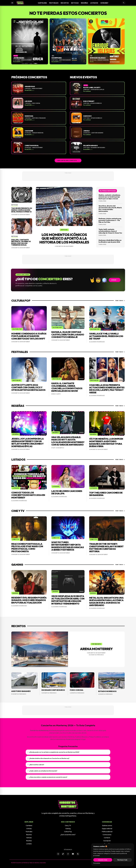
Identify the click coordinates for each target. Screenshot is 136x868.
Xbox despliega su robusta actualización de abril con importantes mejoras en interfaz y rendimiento (68, 600)
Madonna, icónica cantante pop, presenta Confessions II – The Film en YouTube (110, 220)
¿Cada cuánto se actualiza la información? (42, 771)
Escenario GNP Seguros (53, 690)
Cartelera (42, 3)
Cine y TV (68, 825)
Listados (94, 3)
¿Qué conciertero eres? (68, 835)
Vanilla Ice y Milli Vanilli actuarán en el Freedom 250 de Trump (106, 336)
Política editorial (107, 832)
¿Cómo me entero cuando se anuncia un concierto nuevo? (47, 777)
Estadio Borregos (107, 691)
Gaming (68, 829)
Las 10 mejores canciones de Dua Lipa (67, 492)
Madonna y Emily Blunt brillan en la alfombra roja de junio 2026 (110, 241)
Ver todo (120, 301)
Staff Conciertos (58, 448)
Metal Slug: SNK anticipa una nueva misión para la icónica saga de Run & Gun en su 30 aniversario (106, 601)
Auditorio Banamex (21, 691)
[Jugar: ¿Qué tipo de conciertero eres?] (68, 280)
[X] (78, 854)
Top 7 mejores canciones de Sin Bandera (106, 494)
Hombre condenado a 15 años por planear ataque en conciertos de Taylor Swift (29, 336)
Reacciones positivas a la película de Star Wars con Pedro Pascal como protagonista (27, 548)
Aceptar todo (103, 860)
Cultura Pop (68, 832)
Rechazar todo (122, 860)
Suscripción (107, 841)
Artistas (29, 829)
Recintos (65, 3)
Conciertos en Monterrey (21, 215)
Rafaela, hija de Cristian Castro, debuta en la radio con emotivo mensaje (68, 335)
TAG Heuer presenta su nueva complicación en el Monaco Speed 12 (22, 210)
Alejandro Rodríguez (97, 342)
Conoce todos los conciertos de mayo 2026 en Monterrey (28, 495)
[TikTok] (63, 854)
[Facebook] (68, 854)
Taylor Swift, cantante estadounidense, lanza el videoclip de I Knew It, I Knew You (110, 231)
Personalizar (97, 863)
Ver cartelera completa (68, 160)
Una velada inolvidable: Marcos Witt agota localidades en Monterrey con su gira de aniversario (68, 441)
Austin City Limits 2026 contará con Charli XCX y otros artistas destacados (28, 387)
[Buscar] (124, 3)
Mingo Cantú (56, 394)
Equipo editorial (107, 829)
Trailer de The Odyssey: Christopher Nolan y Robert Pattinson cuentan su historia (106, 548)
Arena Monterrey (96, 649)
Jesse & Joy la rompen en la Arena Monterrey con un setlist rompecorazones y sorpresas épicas (27, 442)
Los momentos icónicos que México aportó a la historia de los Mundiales (64, 238)
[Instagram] (58, 854)
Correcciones (107, 835)
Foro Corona (77, 690)
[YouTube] (73, 854)
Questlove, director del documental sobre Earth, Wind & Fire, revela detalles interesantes (110, 209)
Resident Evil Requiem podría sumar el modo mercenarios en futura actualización (29, 600)
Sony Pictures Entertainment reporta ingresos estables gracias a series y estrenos (68, 546)
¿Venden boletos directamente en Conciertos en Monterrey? (48, 758)
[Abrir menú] (12, 3)
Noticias (75, 3)
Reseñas (84, 3)
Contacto (107, 838)
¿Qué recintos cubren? (36, 765)
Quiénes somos (107, 825)
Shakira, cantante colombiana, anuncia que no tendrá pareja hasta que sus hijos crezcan (110, 197)
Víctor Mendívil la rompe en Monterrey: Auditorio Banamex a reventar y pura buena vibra (106, 443)
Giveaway (104, 3)
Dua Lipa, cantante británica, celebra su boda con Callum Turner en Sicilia (21, 242)
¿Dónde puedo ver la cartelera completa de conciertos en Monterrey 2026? (54, 752)
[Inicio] (20, 3)
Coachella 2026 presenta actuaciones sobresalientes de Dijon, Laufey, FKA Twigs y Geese (107, 389)
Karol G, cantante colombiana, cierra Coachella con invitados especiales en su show (67, 387)
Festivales (54, 3)
